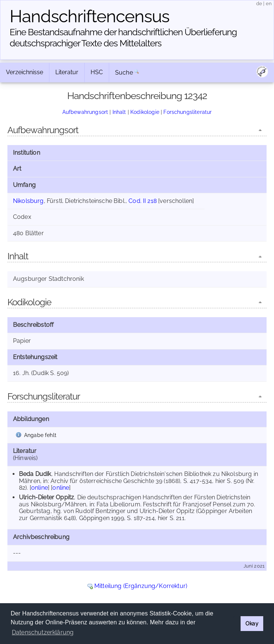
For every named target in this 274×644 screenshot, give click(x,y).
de (259, 4)
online (40, 488)
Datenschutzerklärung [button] (43, 632)
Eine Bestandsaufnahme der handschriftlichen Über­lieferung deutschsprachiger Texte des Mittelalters (123, 38)
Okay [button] (252, 623)
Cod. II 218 (143, 201)
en (269, 4)
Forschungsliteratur (187, 112)
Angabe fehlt (40, 435)
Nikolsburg (28, 201)
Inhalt (119, 112)
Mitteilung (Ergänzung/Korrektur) (141, 586)
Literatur (67, 72)
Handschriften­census (89, 16)
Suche (124, 73)
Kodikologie (145, 112)
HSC (97, 72)
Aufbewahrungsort (85, 112)
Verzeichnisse (25, 72)
